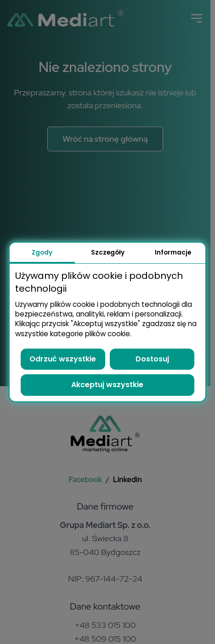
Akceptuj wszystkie (107, 385)
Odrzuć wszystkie (63, 359)
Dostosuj (152, 359)
